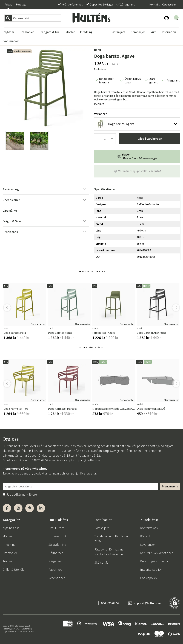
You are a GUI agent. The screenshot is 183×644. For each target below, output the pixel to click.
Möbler (7, 536)
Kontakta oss (149, 528)
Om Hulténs (56, 528)
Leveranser (148, 545)
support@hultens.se (87, 460)
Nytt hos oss (11, 528)
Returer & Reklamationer (156, 553)
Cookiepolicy (149, 578)
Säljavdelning (57, 545)
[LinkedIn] (41, 508)
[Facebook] (7, 508)
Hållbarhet (56, 553)
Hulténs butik (58, 536)
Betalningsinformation (155, 561)
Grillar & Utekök (13, 570)
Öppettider (169, 4)
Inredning (9, 545)
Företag (21, 4)
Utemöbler (10, 553)
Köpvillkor (147, 536)
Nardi (98, 50)
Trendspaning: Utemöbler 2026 (111, 539)
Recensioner (57, 578)
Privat (8, 4)
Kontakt (155, 4)
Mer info (99, 104)
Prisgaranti (55, 561)
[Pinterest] (30, 508)
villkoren (33, 494)
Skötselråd (101, 562)
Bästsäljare (102, 528)
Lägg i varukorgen (150, 139)
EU (50, 586)
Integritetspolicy (151, 570)
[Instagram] (18, 508)
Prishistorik (100, 69)
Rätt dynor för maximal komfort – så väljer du (109, 552)
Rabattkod (55, 570)
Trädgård (9, 561)
